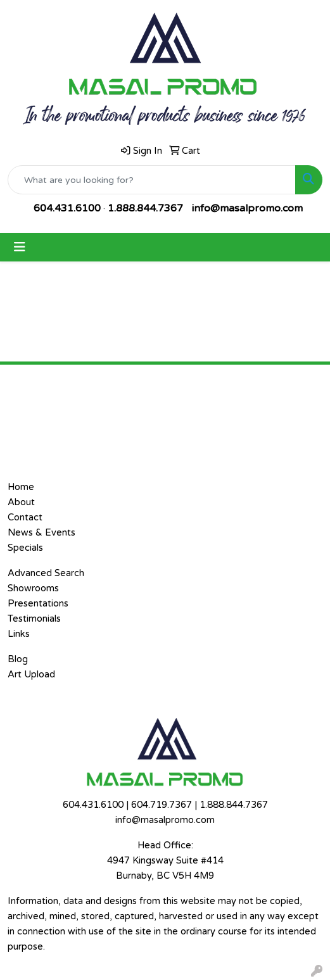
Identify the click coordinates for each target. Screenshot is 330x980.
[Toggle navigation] (20, 247)
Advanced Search (46, 573)
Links (19, 634)
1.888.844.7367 (145, 208)
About (21, 502)
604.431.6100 (67, 208)
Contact (25, 518)
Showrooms (33, 588)
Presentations (38, 604)
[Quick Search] (152, 180)
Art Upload (31, 675)
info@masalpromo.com (247, 208)
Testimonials (34, 619)
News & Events (41, 533)
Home (21, 487)
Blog (18, 659)
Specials (25, 548)
